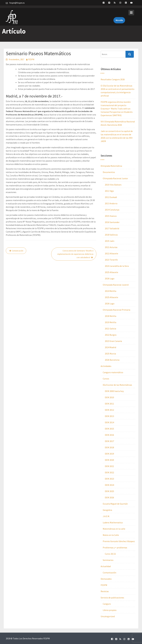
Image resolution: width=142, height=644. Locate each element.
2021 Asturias (111, 247)
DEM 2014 (109, 422)
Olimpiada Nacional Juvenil (116, 285)
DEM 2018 (109, 447)
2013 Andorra (111, 203)
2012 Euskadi (111, 197)
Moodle (119, 18)
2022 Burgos (111, 335)
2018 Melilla (111, 316)
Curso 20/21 (110, 554)
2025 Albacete (111, 272)
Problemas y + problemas (115, 548)
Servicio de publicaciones (112, 598)
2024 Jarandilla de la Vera (117, 266)
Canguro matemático (113, 372)
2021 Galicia (110, 329)
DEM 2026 (109, 497)
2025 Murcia (110, 354)
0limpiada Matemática (111, 166)
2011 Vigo (109, 191)
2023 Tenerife (111, 260)
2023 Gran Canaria (113, 341)
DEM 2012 (109, 410)
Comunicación (18, 251)
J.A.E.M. (106, 516)
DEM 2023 (109, 479)
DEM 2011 (109, 404)
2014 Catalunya (112, 210)
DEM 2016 (109, 435)
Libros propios (110, 610)
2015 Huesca (111, 216)
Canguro (107, 604)
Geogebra (107, 510)
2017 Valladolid (112, 228)
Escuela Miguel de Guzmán (115, 504)
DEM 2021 (109, 466)
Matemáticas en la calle (114, 529)
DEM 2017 (109, 441)
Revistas (105, 591)
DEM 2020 (109, 460)
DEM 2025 (109, 491)
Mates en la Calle (111, 535)
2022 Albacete (111, 253)
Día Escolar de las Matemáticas (117, 385)
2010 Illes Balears (113, 185)
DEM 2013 (109, 416)
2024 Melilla (111, 291)
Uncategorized (108, 616)
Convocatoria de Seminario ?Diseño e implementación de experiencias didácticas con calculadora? (75, 254)
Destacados (106, 579)
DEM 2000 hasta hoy (114, 391)
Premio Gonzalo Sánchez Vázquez (119, 541)
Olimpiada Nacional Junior (115, 178)
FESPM (31, 59)
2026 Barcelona (112, 360)
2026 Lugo (110, 278)
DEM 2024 (109, 485)
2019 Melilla (111, 322)
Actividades (106, 366)
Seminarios (108, 560)
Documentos (109, 172)
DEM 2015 (109, 429)
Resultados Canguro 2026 (113, 79)
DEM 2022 (109, 472)
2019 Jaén (110, 241)
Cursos (106, 379)
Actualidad (106, 566)
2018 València (111, 235)
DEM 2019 (109, 454)
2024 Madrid (110, 347)
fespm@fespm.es (17, 3)
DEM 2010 (109, 397)
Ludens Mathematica (113, 522)
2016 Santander (112, 222)
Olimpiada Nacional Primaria (116, 310)
